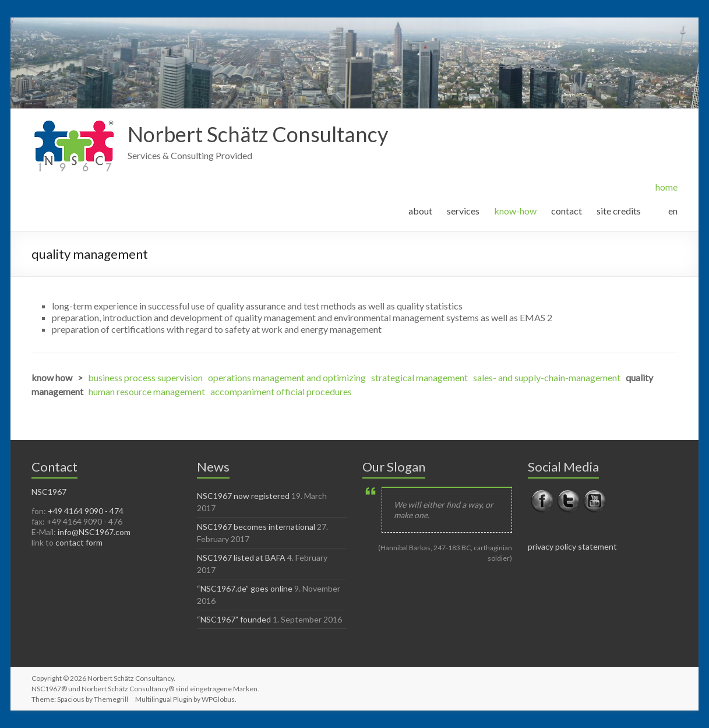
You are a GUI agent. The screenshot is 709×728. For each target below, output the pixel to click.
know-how (515, 211)
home (666, 187)
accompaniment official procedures (281, 391)
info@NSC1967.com (94, 532)
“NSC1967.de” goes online (245, 588)
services (463, 211)
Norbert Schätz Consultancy (258, 134)
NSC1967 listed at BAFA (241, 558)
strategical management (419, 377)
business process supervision (145, 377)
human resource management (147, 391)
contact (567, 211)
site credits (619, 211)
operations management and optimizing (287, 377)
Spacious (71, 699)
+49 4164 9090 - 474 (86, 511)
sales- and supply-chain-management (547, 377)
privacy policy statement (572, 546)
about (420, 211)
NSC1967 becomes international (256, 527)
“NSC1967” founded (234, 619)
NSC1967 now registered (243, 496)
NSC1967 (49, 492)
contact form (79, 542)
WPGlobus (218, 699)
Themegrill (111, 699)
